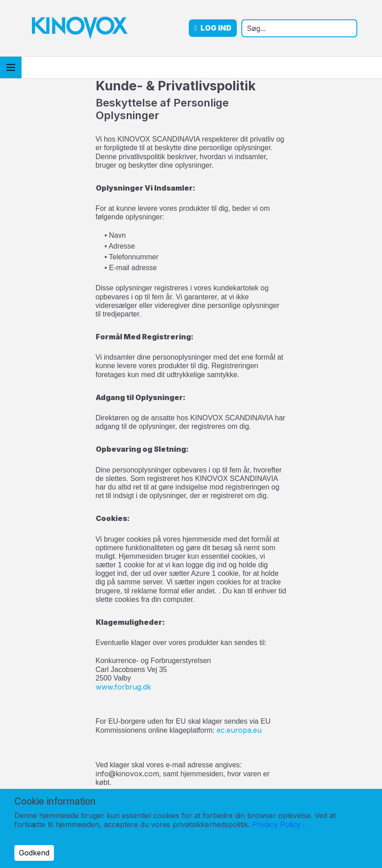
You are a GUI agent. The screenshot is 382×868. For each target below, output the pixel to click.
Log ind (238, 28)
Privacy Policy (276, 824)
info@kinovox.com (127, 774)
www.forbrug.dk (123, 687)
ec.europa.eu (239, 730)
